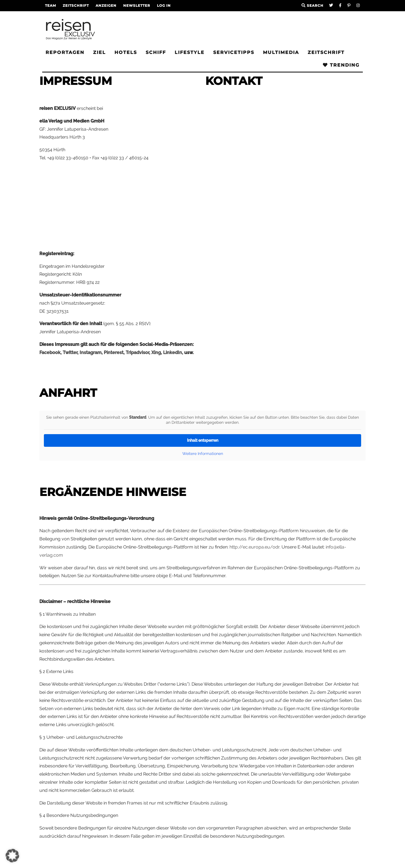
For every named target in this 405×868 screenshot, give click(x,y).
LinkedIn (173, 353)
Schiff (156, 52)
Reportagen (65, 52)
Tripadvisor (137, 353)
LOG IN (164, 5)
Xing (156, 353)
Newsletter (137, 5)
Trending (341, 65)
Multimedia (281, 52)
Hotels (126, 52)
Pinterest (114, 353)
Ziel (99, 52)
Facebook (50, 353)
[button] (12, 856)
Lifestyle (190, 52)
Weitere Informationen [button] (203, 454)
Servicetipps (234, 52)
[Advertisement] (120, 206)
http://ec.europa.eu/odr (255, 547)
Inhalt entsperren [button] (203, 440)
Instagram (91, 353)
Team (50, 5)
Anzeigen (106, 5)
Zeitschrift (76, 5)
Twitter (70, 353)
